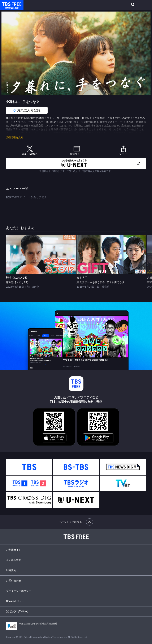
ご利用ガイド (14, 550)
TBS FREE (7, 4)
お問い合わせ (14, 581)
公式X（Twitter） (18, 611)
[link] (41, 254)
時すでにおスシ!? (17, 278)
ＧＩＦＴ (82, 278)
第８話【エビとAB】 (18, 282)
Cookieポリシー (15, 601)
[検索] (133, 5)
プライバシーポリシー (19, 591)
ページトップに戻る (76, 522)
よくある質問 (14, 560)
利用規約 (11, 570)
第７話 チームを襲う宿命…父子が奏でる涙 (100, 282)
